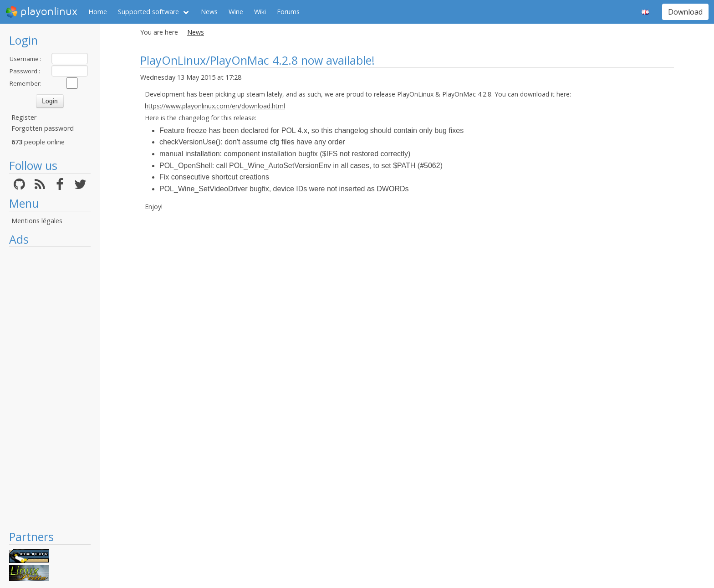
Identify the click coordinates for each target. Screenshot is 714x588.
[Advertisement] (50, 388)
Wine (236, 12)
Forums (288, 12)
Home (98, 12)
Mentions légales (37, 221)
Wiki (260, 12)
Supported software (148, 12)
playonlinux (41, 12)
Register (24, 117)
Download (685, 12)
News (209, 12)
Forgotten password (43, 128)
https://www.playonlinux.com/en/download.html (215, 106)
